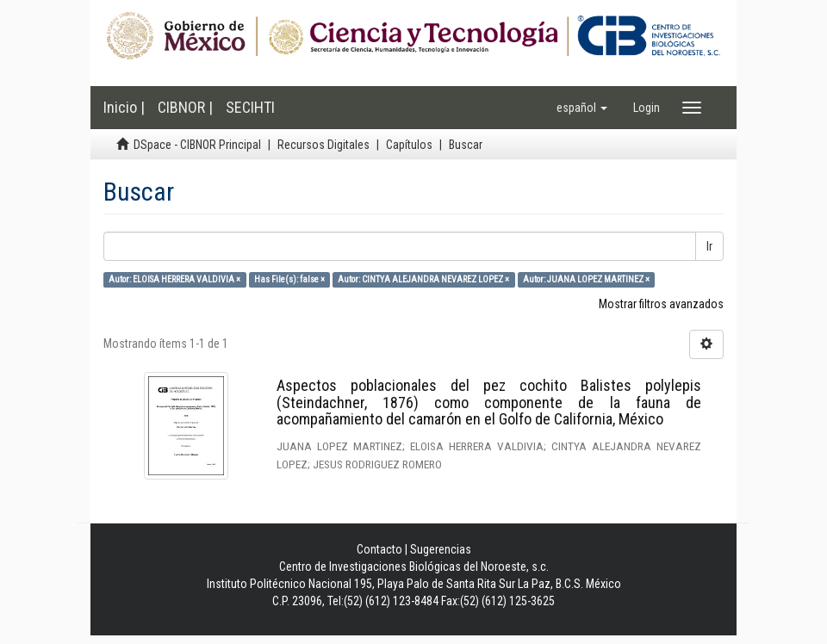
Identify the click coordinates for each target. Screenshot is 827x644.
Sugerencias (441, 549)
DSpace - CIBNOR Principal (197, 145)
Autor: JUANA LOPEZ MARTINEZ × (586, 279)
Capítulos (409, 145)
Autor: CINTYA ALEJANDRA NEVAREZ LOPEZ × (423, 279)
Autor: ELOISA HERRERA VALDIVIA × (174, 279)
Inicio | (124, 107)
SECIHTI (250, 107)
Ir (709, 246)
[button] (582, 108)
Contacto (379, 549)
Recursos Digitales (323, 145)
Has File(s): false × (289, 279)
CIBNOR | (185, 107)
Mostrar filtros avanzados (661, 304)
